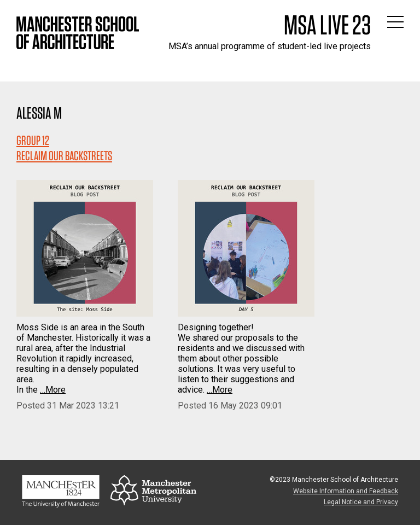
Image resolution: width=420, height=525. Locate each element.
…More (53, 390)
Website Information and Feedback (346, 491)
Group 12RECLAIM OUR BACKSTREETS (64, 148)
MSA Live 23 (327, 25)
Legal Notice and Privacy (361, 502)
